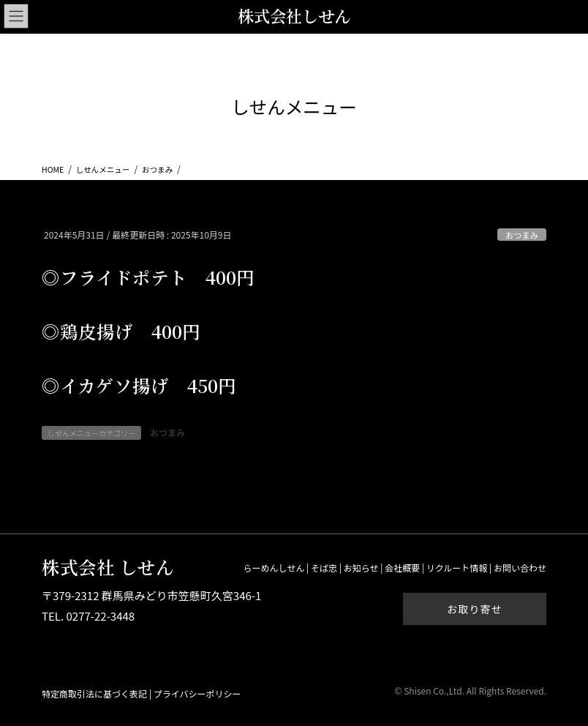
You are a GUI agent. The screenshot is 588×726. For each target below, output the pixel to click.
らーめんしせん (274, 568)
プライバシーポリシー (197, 693)
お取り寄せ (475, 609)
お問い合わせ (520, 568)
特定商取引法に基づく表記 (94, 693)
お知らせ (361, 568)
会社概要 (402, 568)
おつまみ (522, 235)
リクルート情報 (457, 568)
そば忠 (324, 568)
